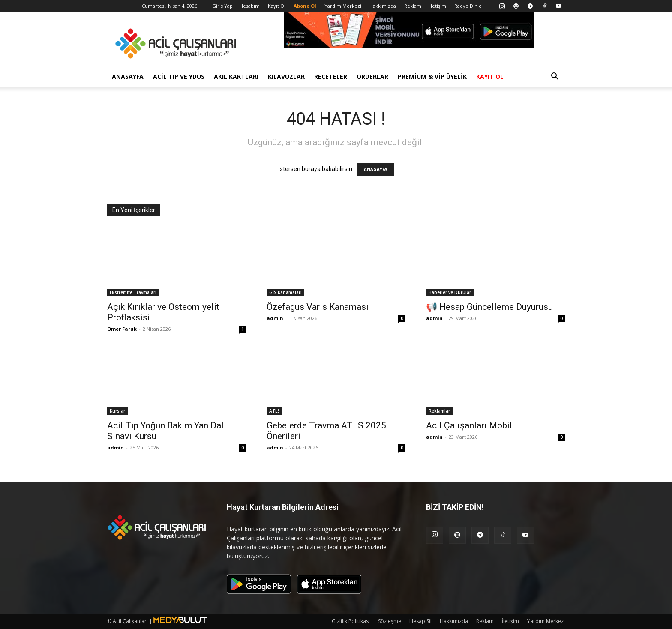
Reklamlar (439, 411)
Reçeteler (331, 76)
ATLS (274, 411)
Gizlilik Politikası (351, 621)
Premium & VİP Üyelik (432, 76)
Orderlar (372, 76)
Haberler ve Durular (450, 292)
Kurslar (117, 411)
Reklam (413, 6)
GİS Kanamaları (285, 292)
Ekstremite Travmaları (133, 292)
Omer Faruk (122, 329)
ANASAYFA (376, 169)
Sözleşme (390, 621)
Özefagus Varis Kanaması (318, 307)
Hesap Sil (420, 621)
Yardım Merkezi (343, 6)
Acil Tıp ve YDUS (179, 76)
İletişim (438, 6)
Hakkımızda (383, 6)
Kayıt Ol (277, 6)
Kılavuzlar (286, 76)
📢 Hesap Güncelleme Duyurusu (489, 307)
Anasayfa (128, 76)
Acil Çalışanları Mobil (469, 425)
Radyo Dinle (468, 6)
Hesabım (250, 6)
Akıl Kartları (236, 76)
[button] (555, 77)
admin (275, 318)
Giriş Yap (222, 6)
